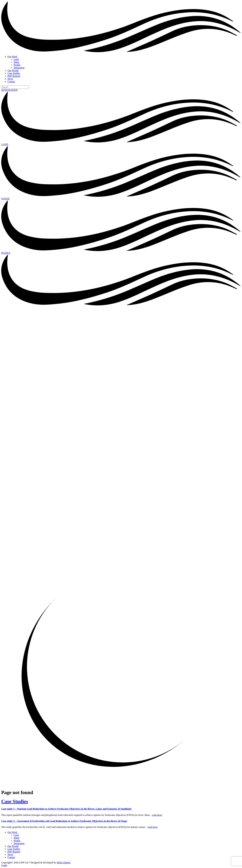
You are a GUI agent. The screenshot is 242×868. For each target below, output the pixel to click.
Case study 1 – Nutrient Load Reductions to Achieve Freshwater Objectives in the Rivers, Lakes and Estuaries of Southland (66, 809)
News (10, 79)
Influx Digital (64, 863)
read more (157, 815)
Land (16, 59)
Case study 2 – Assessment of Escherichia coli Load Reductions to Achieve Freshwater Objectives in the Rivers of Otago (64, 821)
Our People (13, 70)
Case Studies (14, 73)
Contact (11, 82)
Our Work (12, 57)
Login (4, 865)
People (17, 65)
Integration (19, 68)
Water (17, 62)
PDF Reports (14, 76)
